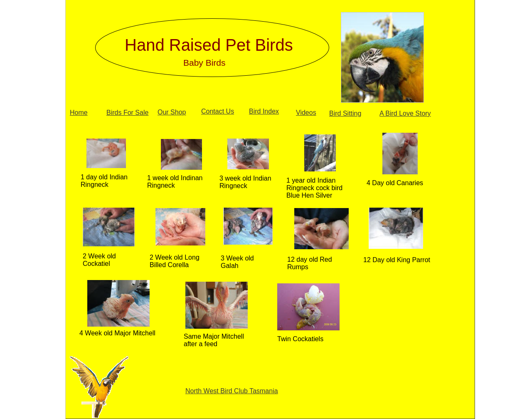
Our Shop (172, 112)
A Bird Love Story (405, 113)
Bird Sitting (345, 113)
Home (79, 113)
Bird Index (264, 111)
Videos (306, 113)
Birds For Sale (127, 113)
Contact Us (218, 111)
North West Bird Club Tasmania (232, 391)
